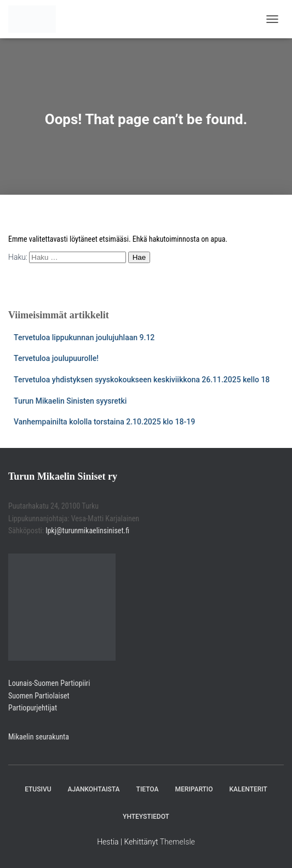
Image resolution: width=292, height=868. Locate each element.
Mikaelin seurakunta (39, 737)
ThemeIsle (178, 842)
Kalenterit (248, 789)
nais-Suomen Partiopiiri (55, 683)
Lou (14, 683)
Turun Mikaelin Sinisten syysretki (70, 401)
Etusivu (38, 789)
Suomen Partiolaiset (39, 696)
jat (53, 708)
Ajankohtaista (93, 789)
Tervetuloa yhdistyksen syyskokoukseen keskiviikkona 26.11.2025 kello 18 (142, 380)
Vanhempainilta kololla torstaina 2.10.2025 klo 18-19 (104, 422)
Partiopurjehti (29, 708)
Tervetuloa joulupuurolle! (56, 358)
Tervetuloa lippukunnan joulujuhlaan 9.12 (84, 337)
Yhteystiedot (146, 817)
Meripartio (194, 789)
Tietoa (148, 789)
